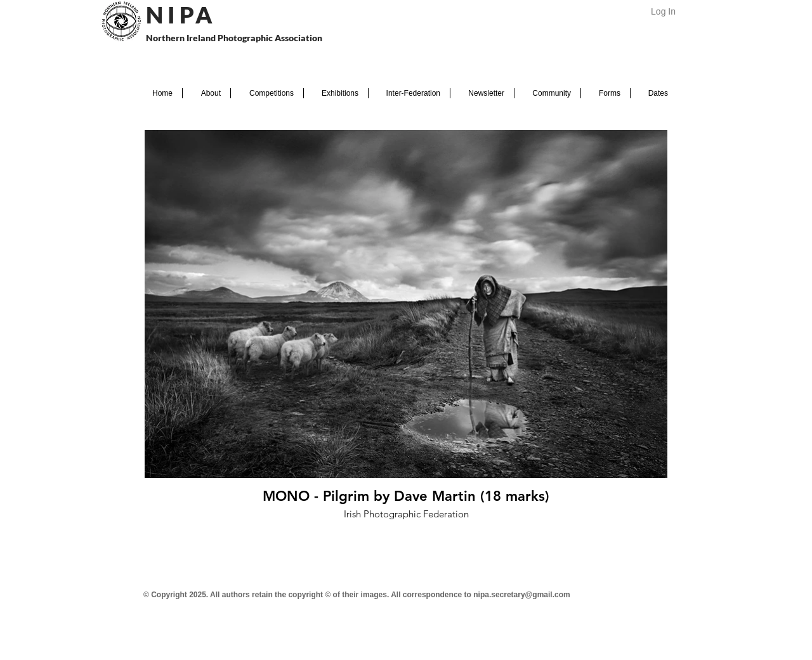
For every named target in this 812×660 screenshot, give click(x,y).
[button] (206, 93)
